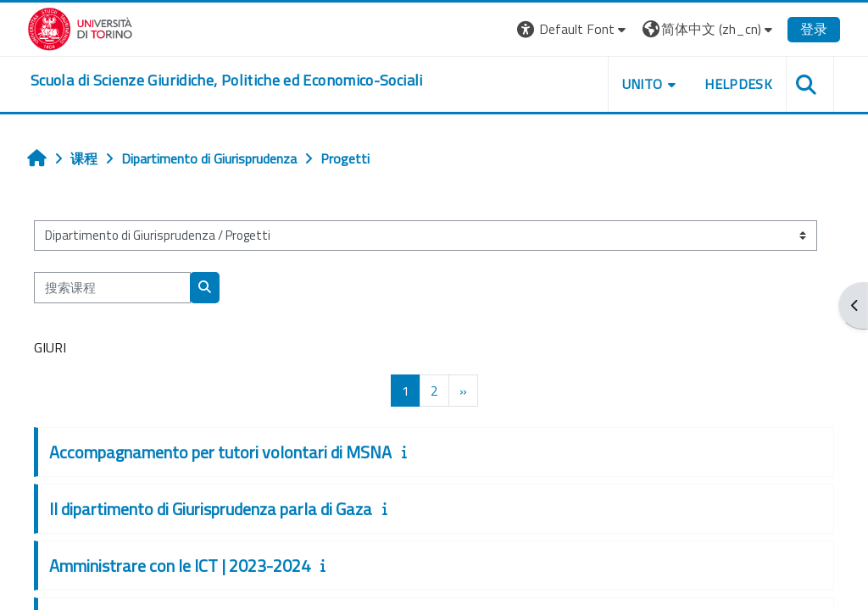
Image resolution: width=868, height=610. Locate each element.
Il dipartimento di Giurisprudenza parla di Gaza (211, 509)
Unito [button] (643, 84)
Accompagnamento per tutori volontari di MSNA (220, 452)
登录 (814, 29)
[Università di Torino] (80, 27)
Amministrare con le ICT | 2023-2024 (180, 566)
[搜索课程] (112, 287)
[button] (573, 29)
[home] (227, 80)
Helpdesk (738, 84)
